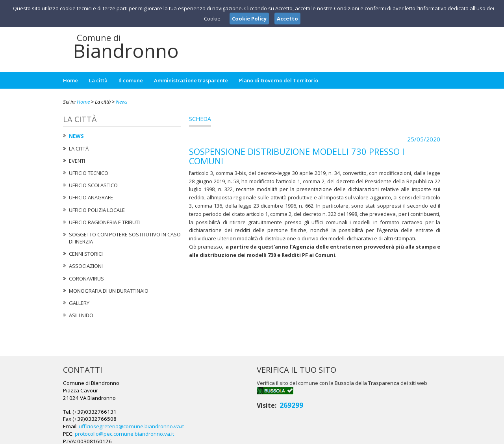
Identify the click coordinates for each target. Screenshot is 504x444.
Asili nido (81, 315)
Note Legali (364, 437)
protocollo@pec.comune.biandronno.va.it (252, 405)
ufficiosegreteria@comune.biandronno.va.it (258, 398)
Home (70, 80)
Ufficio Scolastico (93, 185)
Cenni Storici (86, 254)
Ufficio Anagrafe (91, 197)
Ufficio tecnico (89, 173)
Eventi (77, 161)
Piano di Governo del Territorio (279, 80)
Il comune (131, 80)
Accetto (287, 19)
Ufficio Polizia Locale (97, 210)
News (122, 102)
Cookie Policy (424, 437)
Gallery (79, 303)
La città (98, 80)
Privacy (392, 437)
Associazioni (86, 266)
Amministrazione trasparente (191, 80)
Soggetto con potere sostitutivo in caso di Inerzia (125, 238)
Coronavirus (86, 279)
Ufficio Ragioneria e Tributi (104, 222)
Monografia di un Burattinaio (109, 291)
